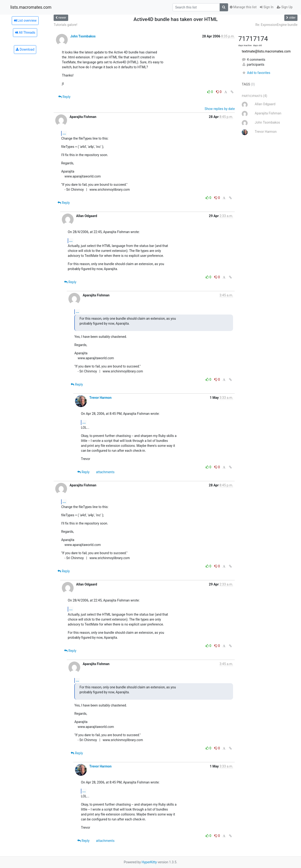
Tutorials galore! (65, 25)
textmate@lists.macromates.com (266, 51)
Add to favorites (256, 73)
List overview (25, 20)
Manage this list (243, 7)
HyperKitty (149, 862)
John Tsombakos (83, 36)
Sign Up (285, 7)
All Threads (25, 32)
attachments (105, 472)
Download (25, 49)
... (64, 133)
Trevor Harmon (101, 398)
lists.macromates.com (31, 7)
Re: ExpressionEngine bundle (276, 25)
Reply (64, 97)
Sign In (267, 7)
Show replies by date (220, 109)
